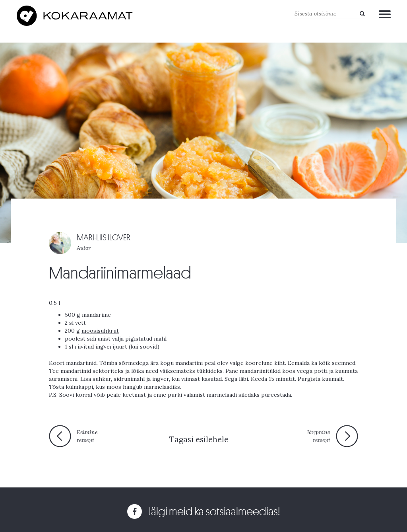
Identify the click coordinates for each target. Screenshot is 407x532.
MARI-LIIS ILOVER (104, 238)
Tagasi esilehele (199, 439)
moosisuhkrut (100, 331)
